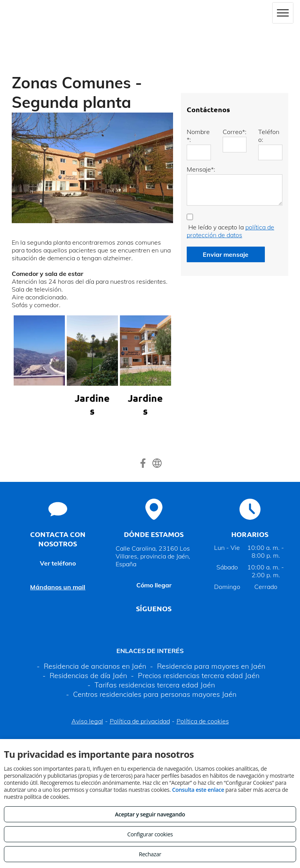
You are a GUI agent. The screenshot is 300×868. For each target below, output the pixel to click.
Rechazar (150, 854)
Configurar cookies (150, 834)
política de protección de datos (230, 231)
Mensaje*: (201, 169)
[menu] (283, 13)
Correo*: (235, 132)
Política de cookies (203, 721)
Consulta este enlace (198, 790)
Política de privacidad (140, 721)
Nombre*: (198, 136)
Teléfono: (269, 136)
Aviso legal (87, 721)
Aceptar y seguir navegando (150, 814)
